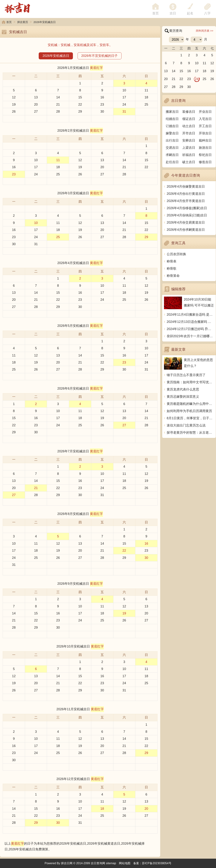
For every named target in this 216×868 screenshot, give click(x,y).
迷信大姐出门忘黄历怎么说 (186, 425)
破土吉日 (189, 162)
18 (146, 97)
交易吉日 (172, 148)
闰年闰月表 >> (205, 31)
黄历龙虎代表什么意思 (183, 389)
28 (58, 112)
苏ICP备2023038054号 (157, 863)
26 (14, 112)
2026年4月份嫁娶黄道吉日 (186, 187)
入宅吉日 (205, 119)
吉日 (173, 13)
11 (146, 90)
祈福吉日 (189, 155)
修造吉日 (205, 162)
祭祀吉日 (205, 155)
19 (14, 104)
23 (102, 104)
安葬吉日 (189, 140)
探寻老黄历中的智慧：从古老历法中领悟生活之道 (190, 433)
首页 (9, 22)
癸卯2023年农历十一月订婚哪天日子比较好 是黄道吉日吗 (190, 336)
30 (102, 112)
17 (124, 97)
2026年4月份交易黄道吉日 (186, 222)
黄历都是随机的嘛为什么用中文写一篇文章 (190, 404)
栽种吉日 (205, 140)
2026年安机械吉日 (56, 56)
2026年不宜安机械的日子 (100, 56)
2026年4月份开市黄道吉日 (186, 201)
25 (146, 104)
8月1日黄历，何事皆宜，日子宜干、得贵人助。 (190, 418)
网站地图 (125, 863)
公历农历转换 (176, 254)
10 (124, 90)
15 (80, 97)
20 (36, 104)
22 (80, 104)
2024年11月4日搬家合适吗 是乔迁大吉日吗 (190, 315)
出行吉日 (172, 140)
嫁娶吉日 (172, 133)
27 (36, 112)
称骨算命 (173, 276)
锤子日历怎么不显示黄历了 (186, 375)
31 (124, 112)
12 (14, 97)
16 (102, 97)
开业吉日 (205, 112)
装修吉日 (189, 112)
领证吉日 (189, 119)
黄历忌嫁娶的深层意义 (183, 397)
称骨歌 (172, 269)
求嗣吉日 (172, 155)
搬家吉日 (172, 112)
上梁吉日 (189, 148)
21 (58, 104)
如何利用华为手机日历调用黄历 (189, 411)
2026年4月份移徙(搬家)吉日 (187, 208)
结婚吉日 (172, 119)
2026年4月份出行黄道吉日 (186, 194)
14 (58, 97)
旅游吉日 (205, 148)
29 (80, 112)
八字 (207, 13)
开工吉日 (205, 126)
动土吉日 (189, 126)
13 (36, 97)
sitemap (111, 863)
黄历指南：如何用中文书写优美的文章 (190, 382)
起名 (190, 13)
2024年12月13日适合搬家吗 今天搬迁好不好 (190, 322)
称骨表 (172, 261)
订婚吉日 (172, 126)
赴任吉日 (172, 162)
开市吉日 (189, 133)
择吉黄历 (23, 22)
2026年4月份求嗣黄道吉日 (186, 230)
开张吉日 (205, 133)
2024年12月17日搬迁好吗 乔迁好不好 (190, 329)
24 (124, 104)
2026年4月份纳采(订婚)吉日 (187, 215)
